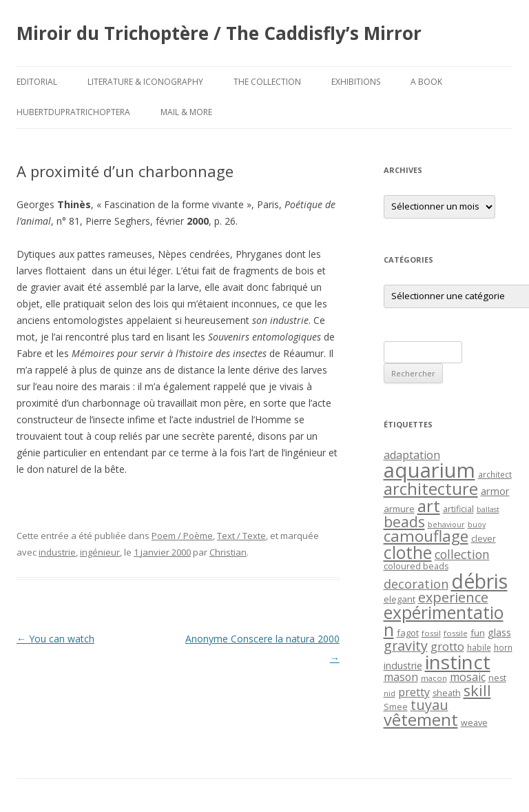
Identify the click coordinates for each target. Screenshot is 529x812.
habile (479, 647)
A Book (426, 82)
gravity (406, 646)
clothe (408, 552)
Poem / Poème (182, 536)
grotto (447, 646)
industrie (57, 552)
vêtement (421, 720)
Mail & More (186, 112)
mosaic (468, 677)
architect (495, 474)
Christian (228, 552)
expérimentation (444, 621)
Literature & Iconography (145, 82)
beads (404, 521)
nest (497, 678)
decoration (416, 584)
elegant (400, 599)
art (429, 506)
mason (401, 677)
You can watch (55, 639)
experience (453, 597)
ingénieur (100, 552)
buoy (477, 525)
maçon (434, 678)
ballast (488, 509)
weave (474, 723)
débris (479, 581)
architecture (431, 489)
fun (478, 633)
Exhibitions (356, 82)
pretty (414, 692)
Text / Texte (241, 536)
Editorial (37, 82)
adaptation (412, 455)
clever (484, 539)
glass (499, 632)
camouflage (426, 536)
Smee (396, 707)
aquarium (429, 470)
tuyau (429, 705)
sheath (447, 693)
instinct (458, 662)
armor (495, 491)
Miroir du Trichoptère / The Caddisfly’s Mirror (219, 33)
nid (390, 693)
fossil (431, 633)
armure (399, 509)
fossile (456, 633)
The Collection (267, 82)
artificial (458, 509)
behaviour (446, 525)
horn (503, 647)
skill (477, 690)
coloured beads (416, 566)
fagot (408, 633)
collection (462, 554)
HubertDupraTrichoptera (73, 112)
